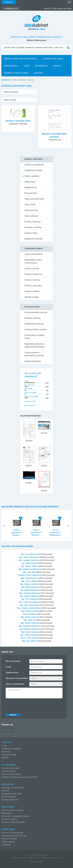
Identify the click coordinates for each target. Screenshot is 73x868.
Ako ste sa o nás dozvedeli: (17, 678)
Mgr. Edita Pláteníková (29, 557)
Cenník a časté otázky (16, 73)
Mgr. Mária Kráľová (29, 587)
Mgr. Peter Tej (29, 620)
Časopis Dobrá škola (11, 768)
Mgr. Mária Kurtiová (30, 632)
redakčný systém (34, 858)
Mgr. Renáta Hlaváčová (30, 593)
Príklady (5, 845)
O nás (27, 66)
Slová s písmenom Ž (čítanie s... (36, 532)
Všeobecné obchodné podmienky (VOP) (19, 777)
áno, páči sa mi (30, 385)
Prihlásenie (8, 2)
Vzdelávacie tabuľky (33, 170)
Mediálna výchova (32, 318)
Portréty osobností (33, 222)
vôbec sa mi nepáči (31, 396)
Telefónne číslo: (12, 673)
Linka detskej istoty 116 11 (13, 836)
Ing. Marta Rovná (29, 563)
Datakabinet (6, 80)
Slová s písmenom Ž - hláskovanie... (56, 532)
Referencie (41, 66)
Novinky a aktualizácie (34, 165)
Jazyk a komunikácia (34, 254)
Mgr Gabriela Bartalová (29, 629)
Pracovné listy (31, 193)
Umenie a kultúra (32, 291)
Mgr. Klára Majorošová (29, 605)
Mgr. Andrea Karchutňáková (30, 608)
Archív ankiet (29, 406)
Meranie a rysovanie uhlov (18, 121)
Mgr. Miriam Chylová (30, 617)
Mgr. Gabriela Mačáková (30, 626)
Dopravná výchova (33, 361)
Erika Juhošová (30, 614)
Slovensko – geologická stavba (15, 816)
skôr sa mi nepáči (31, 392)
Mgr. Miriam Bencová (30, 635)
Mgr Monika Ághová (30, 623)
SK (69, 2)
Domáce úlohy (31, 233)
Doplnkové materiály (34, 239)
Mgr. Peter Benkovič (30, 578)
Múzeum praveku (9, 800)
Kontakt (39, 73)
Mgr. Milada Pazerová (30, 584)
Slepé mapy (30, 182)
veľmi (26, 381)
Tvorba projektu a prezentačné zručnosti (34, 354)
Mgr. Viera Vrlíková (30, 581)
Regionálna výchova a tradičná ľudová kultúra (35, 345)
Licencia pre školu (53, 59)
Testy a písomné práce (35, 199)
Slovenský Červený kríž (12, 788)
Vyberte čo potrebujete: (15, 684)
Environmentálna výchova (36, 312)
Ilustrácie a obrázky (33, 227)
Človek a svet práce (33, 286)
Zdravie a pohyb (32, 297)
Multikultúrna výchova (34, 324)
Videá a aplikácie (32, 176)
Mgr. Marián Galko (29, 566)
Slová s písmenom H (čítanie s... (17, 532)
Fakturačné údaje (9, 755)
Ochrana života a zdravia (36, 329)
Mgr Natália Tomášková (29, 569)
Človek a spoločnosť (34, 274)
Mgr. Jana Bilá (29, 572)
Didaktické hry (31, 187)
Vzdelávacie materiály (11, 749)
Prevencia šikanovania (11, 833)
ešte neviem (29, 389)
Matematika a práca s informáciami (33, 261)
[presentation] (27, 705)
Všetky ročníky (10, 100)
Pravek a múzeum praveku (13, 822)
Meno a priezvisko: (13, 661)
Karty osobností (31, 216)
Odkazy (57, 66)
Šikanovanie (7, 813)
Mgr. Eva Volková (29, 641)
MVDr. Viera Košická (29, 638)
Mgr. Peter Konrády (30, 611)
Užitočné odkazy (9, 771)
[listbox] (19, 92)
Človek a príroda (32, 268)
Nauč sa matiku (8, 839)
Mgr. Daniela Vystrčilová (29, 560)
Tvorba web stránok (18, 858)
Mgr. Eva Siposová (29, 554)
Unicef (4, 791)
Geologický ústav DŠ (11, 794)
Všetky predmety (11, 92)
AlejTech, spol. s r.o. (55, 858)
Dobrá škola (11, 66)
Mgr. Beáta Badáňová (30, 590)
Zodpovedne (7, 842)
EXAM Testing (8, 797)
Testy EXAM (30, 205)
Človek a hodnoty (32, 280)
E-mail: (9, 667)
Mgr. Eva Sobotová (29, 599)
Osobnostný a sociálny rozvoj (35, 337)
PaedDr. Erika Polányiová (30, 575)
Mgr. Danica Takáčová (30, 596)
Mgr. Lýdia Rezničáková (30, 602)
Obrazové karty (31, 210)
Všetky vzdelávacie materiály (21, 59)
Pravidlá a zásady (9, 819)
